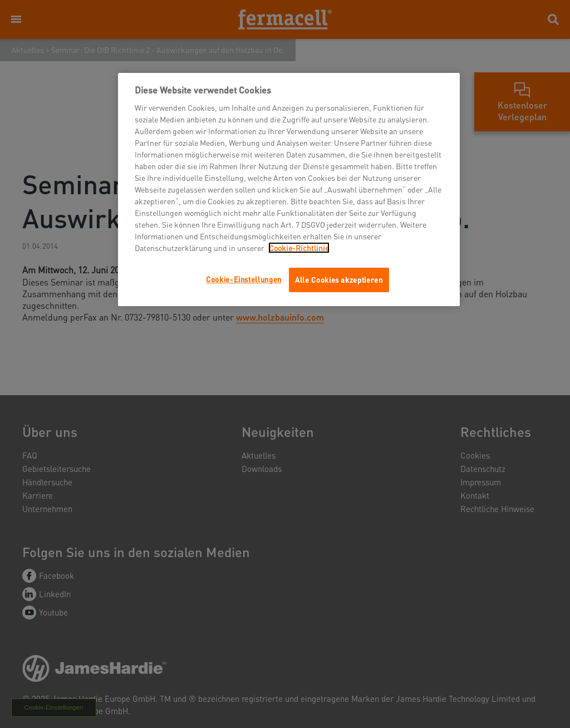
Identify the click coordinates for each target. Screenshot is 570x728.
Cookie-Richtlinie (299, 248)
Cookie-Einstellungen (244, 279)
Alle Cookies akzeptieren (339, 280)
